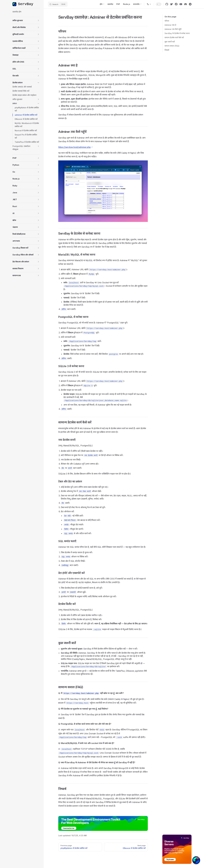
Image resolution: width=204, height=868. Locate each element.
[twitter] (171, 4)
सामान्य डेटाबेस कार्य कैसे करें (174, 37)
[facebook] (176, 4)
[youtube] (181, 4)
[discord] (186, 4)
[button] (26, 20)
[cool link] (190, 4)
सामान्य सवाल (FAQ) (172, 46)
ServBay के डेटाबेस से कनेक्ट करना (177, 33)
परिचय (167, 21)
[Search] (58, 4)
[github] (167, 4)
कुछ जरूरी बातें (170, 42)
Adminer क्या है (170, 25)
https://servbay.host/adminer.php (74, 147)
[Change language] (149, 4)
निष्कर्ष (167, 50)
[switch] (159, 4)
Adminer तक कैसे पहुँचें (173, 29)
